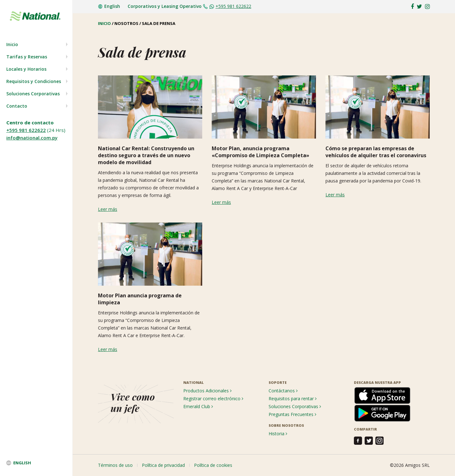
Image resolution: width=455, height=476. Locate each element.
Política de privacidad (163, 465)
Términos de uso (115, 465)
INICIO (104, 23)
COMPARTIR (365, 429)
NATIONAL (194, 382)
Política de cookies (213, 465)
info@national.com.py (32, 138)
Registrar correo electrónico (213, 399)
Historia (278, 434)
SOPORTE (278, 382)
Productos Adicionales (207, 391)
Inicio (12, 44)
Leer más (108, 209)
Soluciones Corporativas (33, 94)
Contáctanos (283, 391)
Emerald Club (198, 406)
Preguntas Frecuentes (292, 414)
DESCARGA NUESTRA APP (377, 382)
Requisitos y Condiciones (34, 81)
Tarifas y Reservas (27, 57)
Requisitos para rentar (293, 399)
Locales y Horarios (26, 69)
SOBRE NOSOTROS (286, 425)
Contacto (17, 106)
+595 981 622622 (26, 130)
